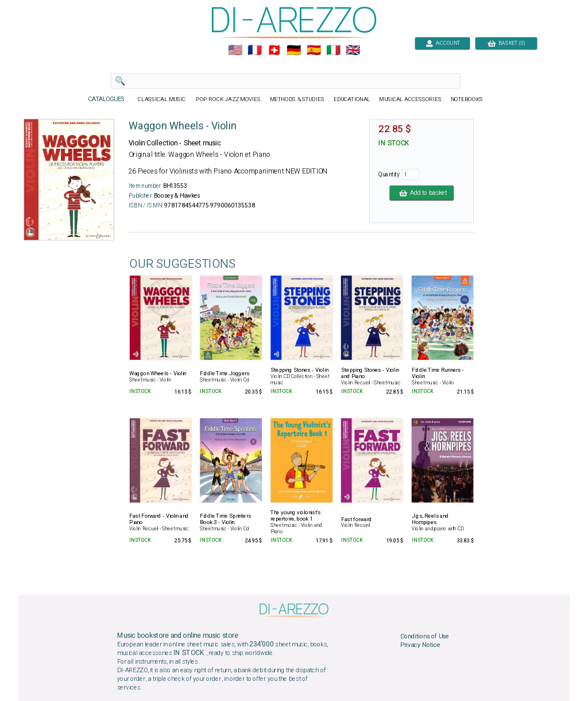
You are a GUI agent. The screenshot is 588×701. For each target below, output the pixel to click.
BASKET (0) (506, 43)
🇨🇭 (274, 51)
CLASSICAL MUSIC (162, 99)
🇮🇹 (333, 51)
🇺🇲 (235, 51)
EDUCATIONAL (352, 99)
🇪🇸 (314, 51)
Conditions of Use (425, 636)
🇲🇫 (255, 51)
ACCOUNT (442, 43)
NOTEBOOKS (467, 99)
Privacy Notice (420, 645)
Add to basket (421, 192)
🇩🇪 (294, 51)
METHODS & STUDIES (297, 99)
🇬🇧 (353, 51)
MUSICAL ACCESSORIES (411, 99)
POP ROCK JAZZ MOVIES (228, 99)
